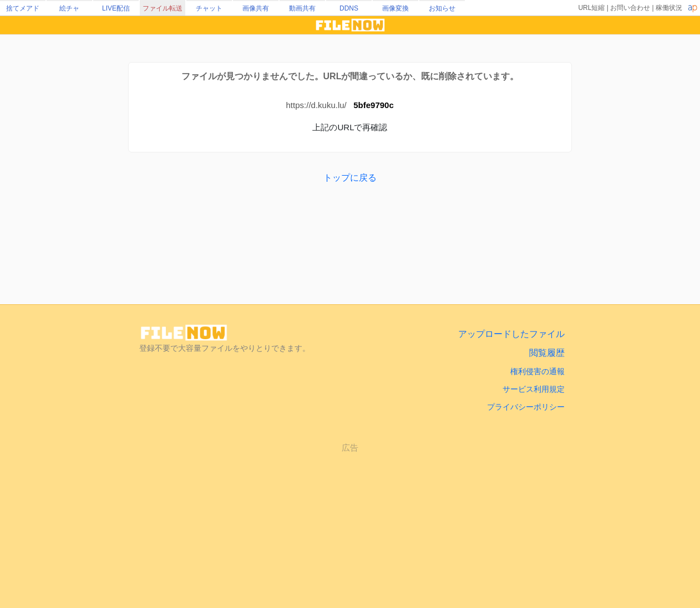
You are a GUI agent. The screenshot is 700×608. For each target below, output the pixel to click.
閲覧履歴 (547, 353)
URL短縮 (591, 8)
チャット (209, 8)
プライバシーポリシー (526, 407)
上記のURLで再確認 (350, 127)
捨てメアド (23, 8)
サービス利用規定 (534, 389)
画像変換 (395, 8)
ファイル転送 (163, 8)
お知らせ (442, 8)
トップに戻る (350, 178)
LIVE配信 (116, 8)
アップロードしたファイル (511, 334)
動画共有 (302, 8)
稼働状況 (669, 8)
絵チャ (69, 8)
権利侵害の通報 (537, 371)
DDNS (349, 8)
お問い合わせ (630, 8)
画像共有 (256, 8)
